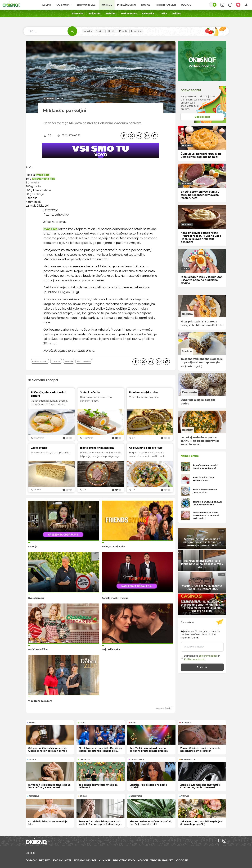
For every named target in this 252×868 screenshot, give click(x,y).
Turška (163, 13)
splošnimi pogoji (208, 656)
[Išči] (72, 31)
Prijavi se (202, 667)
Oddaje (186, 5)
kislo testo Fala (84, 361)
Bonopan (56, 361)
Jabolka (88, 31)
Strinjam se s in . (202, 658)
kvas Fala (69, 361)
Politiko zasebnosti (195, 659)
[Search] (222, 5)
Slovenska (77, 13)
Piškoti (123, 31)
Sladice (100, 31)
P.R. (50, 135)
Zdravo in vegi (86, 5)
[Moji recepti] (238, 5)
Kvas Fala (50, 229)
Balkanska (148, 13)
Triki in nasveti (166, 5)
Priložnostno (127, 5)
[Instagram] (224, 841)
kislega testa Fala (44, 179)
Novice (146, 5)
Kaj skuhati (64, 5)
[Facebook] (124, 136)
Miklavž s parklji (40, 361)
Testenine (136, 31)
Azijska (176, 13)
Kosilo (112, 31)
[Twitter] (131, 136)
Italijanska (94, 13)
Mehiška (111, 13)
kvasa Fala (43, 175)
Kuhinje (107, 5)
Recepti (46, 5)
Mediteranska (129, 13)
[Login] (246, 5)
